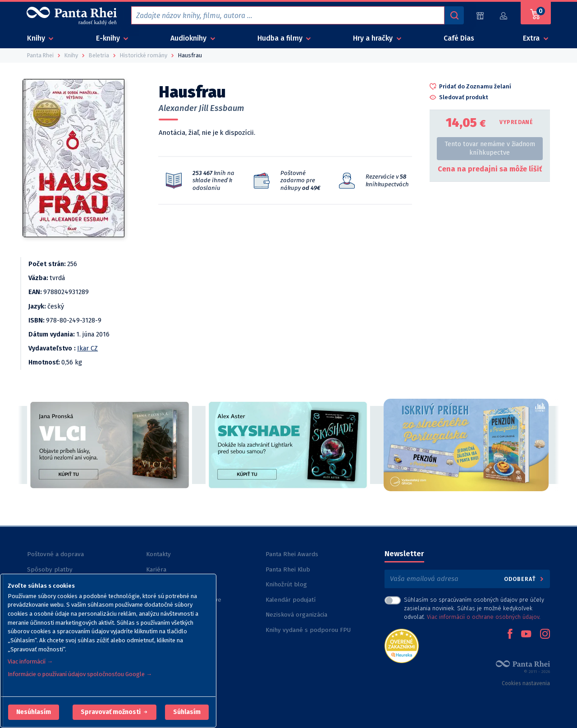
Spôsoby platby (50, 569)
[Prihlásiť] (504, 16)
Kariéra (156, 569)
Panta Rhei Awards (292, 554)
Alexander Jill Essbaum (201, 108)
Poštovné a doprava (55, 554)
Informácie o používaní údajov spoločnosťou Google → (80, 674)
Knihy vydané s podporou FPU (308, 630)
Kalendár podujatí (291, 600)
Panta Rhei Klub (288, 569)
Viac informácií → (30, 661)
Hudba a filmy (281, 38)
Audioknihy (189, 38)
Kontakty (158, 554)
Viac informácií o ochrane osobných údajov (483, 617)
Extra (532, 38)
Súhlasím (187, 712)
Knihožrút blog (286, 584)
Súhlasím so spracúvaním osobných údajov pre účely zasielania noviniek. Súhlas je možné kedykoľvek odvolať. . (474, 608)
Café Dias (459, 38)
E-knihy (109, 38)
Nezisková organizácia (296, 615)
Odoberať (524, 579)
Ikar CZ (87, 348)
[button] (34, 712)
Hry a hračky (374, 38)
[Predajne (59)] (480, 16)
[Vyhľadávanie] (454, 15)
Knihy (37, 38)
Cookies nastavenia (526, 683)
